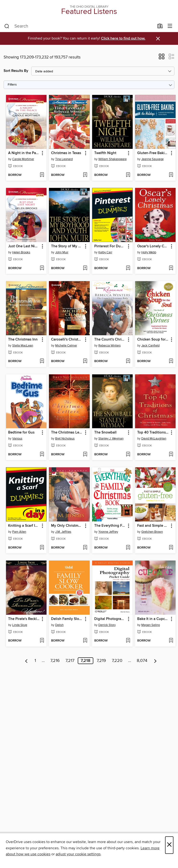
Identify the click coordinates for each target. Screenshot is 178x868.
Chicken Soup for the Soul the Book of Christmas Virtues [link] (153, 340)
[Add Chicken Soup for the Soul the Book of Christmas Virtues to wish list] (171, 361)
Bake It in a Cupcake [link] (153, 619)
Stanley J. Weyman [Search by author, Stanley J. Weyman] (111, 439)
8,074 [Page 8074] (142, 661)
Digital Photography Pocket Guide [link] (110, 619)
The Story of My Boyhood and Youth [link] (67, 246)
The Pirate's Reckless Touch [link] (24, 619)
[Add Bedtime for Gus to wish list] (42, 455)
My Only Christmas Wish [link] (67, 526)
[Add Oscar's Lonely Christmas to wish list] (171, 268)
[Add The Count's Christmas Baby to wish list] (128, 361)
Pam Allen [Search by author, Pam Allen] (19, 532)
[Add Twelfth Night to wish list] (128, 175)
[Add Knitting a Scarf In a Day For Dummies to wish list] (42, 548)
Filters (12, 85)
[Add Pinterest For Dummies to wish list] (128, 268)
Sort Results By (16, 71)
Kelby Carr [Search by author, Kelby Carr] (105, 252)
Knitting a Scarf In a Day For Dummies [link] (24, 526)
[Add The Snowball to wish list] (128, 455)
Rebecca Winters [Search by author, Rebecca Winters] (110, 346)
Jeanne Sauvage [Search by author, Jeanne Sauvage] (152, 159)
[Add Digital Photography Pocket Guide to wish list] (128, 641)
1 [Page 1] (35, 661)
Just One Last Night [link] (24, 246)
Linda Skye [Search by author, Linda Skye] (20, 625)
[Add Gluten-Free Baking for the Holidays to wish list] (171, 175)
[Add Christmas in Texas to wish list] (85, 175)
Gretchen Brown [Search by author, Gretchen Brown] (152, 532)
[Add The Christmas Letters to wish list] (85, 455)
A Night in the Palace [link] (24, 153)
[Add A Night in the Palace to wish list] (42, 175)
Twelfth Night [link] (105, 153)
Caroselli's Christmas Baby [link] (67, 340)
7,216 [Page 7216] (55, 661)
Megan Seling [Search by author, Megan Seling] (151, 625)
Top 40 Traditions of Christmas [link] (153, 433)
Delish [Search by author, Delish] (59, 625)
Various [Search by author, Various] (17, 439)
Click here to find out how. (123, 38)
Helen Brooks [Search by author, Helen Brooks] (21, 252)
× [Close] (169, 845)
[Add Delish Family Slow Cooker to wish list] (85, 641)
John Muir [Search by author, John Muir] (62, 252)
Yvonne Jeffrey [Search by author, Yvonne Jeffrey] (108, 532)
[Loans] (160, 27)
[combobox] (79, 26)
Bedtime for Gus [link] (21, 433)
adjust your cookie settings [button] (78, 854)
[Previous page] (27, 661)
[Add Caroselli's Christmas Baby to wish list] (85, 361)
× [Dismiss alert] (158, 39)
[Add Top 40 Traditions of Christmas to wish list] (171, 455)
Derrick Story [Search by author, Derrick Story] (107, 625)
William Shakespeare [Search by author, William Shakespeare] (113, 159)
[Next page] (155, 661)
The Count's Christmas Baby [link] (110, 340)
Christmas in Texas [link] (66, 153)
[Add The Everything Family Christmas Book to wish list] (128, 548)
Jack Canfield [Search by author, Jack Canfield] (150, 346)
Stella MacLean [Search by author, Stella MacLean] (23, 346)
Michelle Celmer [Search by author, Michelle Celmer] (66, 346)
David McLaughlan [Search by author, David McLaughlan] (154, 439)
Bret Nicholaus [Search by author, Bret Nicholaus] (65, 439)
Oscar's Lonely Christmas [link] (153, 246)
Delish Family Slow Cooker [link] (67, 619)
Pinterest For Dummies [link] (110, 246)
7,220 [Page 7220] (117, 661)
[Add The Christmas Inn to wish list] (42, 361)
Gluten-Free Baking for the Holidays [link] (153, 153)
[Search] (7, 26)
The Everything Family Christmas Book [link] (110, 526)
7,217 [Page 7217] (70, 661)
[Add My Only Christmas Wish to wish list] (85, 548)
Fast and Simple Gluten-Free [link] (153, 526)
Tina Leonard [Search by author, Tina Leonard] (64, 159)
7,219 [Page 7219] (101, 661)
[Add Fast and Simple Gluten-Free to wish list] (171, 548)
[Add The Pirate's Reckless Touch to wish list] (42, 641)
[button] (162, 58)
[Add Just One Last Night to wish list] (42, 268)
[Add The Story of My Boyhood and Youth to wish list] (85, 268)
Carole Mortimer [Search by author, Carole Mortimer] (23, 159)
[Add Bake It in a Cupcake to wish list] (171, 641)
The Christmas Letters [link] (67, 433)
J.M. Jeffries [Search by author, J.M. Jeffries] (63, 532)
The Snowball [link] (105, 433)
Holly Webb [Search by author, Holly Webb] (149, 252)
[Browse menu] (170, 26)
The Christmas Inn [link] (23, 340)
